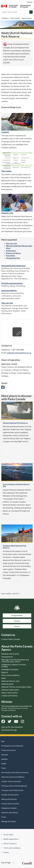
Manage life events (9, 821)
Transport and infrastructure (12, 790)
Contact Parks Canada (11, 639)
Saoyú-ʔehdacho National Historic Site (16, 485)
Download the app (9, 730)
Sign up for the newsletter (12, 727)
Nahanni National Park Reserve (15, 423)
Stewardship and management (13, 266)
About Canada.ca (10, 843)
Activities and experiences (12, 283)
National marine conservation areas (16, 687)
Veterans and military (10, 813)
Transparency (7, 657)
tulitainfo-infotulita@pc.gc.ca (19, 353)
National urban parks (10, 690)
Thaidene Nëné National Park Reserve (15, 547)
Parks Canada (15, 18)
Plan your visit (11, 243)
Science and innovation (10, 804)
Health (4, 764)
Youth (4, 817)
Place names (6, 171)
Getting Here (11, 251)
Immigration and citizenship (12, 746)
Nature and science (9, 693)
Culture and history (9, 696)
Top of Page (8, 863)
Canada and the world (10, 795)
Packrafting (10, 256)
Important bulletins (9, 290)
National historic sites (10, 681)
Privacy (6, 852)
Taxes (4, 768)
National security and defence (13, 777)
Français (30, 2)
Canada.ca (5, 18)
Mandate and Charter (10, 654)
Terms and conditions (10, 675)
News (4, 678)
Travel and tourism (9, 750)
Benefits (5, 759)
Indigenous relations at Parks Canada (14, 666)
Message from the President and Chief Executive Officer (15, 661)
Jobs (3, 741)
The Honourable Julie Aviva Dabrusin (17, 708)
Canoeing (5, 132)
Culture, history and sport (11, 781)
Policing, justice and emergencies (14, 786)
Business (5, 755)
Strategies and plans (10, 669)
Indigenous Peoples (9, 808)
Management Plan (13, 258)
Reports (5, 672)
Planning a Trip (7, 213)
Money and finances (9, 799)
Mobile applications (11, 839)
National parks (27, 18)
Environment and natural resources (15, 772)
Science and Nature (13, 253)
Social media (8, 835)
